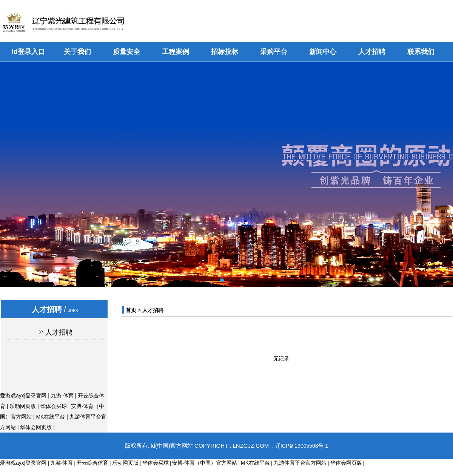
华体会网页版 (36, 427)
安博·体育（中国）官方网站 (205, 463)
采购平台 (274, 52)
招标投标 (225, 52)
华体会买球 (54, 406)
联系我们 (421, 52)
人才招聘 (372, 52)
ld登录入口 (28, 52)
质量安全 (126, 52)
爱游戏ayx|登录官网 (23, 396)
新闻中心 (323, 52)
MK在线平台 (50, 417)
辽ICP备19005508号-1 (302, 446)
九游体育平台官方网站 (300, 463)
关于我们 (77, 52)
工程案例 (176, 52)
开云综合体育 (92, 463)
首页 (131, 310)
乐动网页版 (23, 406)
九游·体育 (62, 396)
